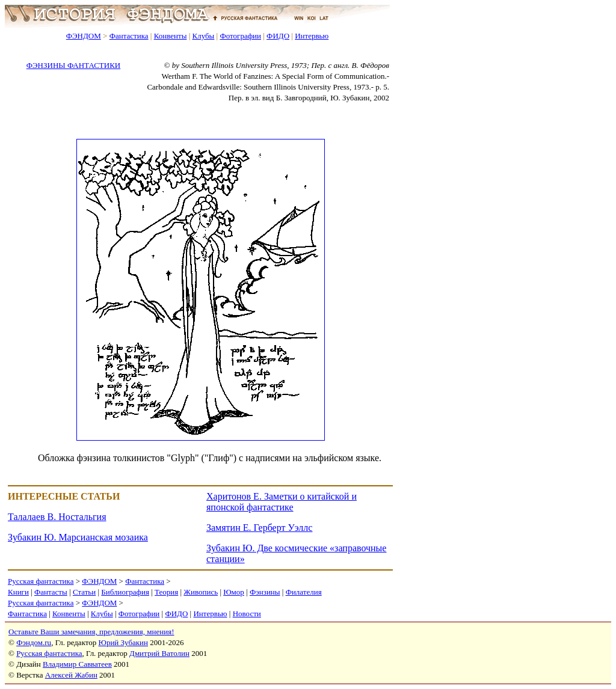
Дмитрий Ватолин (159, 653)
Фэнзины (265, 592)
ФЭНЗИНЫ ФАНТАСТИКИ (73, 65)
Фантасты (51, 592)
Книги (18, 592)
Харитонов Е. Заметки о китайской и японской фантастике (282, 502)
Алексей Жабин (71, 675)
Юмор (234, 592)
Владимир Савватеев (77, 664)
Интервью (312, 36)
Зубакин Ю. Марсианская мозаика (78, 537)
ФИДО (278, 36)
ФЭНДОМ (84, 36)
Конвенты (171, 36)
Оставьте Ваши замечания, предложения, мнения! (91, 632)
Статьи (84, 592)
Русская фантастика (41, 581)
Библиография (125, 592)
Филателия (304, 592)
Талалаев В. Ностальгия (57, 517)
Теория (166, 592)
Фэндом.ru (34, 642)
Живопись (201, 592)
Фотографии (240, 36)
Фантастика (129, 36)
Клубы (203, 36)
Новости (247, 614)
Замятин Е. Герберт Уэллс (259, 528)
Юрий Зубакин (123, 642)
